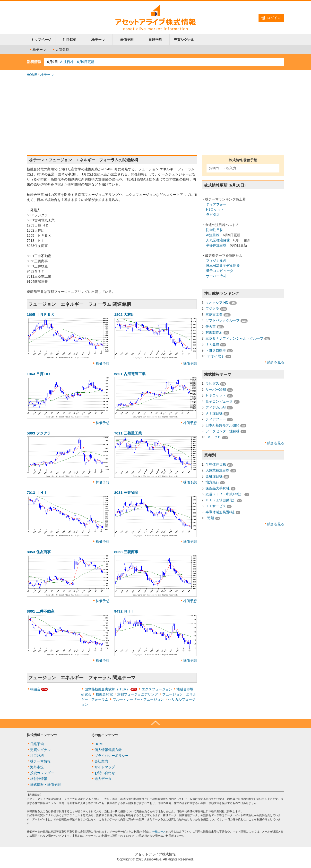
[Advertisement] (155, 116)
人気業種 (60, 50)
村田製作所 (214, 332)
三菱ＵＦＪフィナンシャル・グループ (234, 338)
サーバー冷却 (216, 276)
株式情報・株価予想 (45, 785)
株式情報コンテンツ (42, 735)
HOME (32, 75)
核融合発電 (104, 694)
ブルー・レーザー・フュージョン (138, 699)
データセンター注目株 (223, 431)
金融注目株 (214, 476)
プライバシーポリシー (112, 756)
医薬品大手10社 (218, 488)
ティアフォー (216, 204)
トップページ (41, 40)
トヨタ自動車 (216, 350)
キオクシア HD (217, 303)
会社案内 (101, 761)
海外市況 (37, 767)
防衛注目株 (215, 230)
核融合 (35, 689)
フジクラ (212, 308)
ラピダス (213, 215)
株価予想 (127, 40)
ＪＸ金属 (212, 344)
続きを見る (276, 362)
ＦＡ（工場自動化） (221, 500)
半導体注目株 (216, 245)
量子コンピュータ (220, 271)
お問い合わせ (105, 773)
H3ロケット (215, 209)
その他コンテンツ (105, 735)
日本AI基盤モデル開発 (223, 266)
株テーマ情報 (40, 761)
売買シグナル (184, 40)
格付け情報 (39, 779)
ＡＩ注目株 (214, 413)
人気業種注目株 (218, 240)
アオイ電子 (216, 356)
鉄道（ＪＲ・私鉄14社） (225, 494)
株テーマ (98, 40)
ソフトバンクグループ (223, 320)
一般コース (159, 832)
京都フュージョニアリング (138, 694)
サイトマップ (105, 767)
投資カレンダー (42, 773)
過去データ (103, 779)
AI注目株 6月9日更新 (77, 62)
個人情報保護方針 (108, 750)
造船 (211, 518)
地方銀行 (212, 482)
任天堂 (211, 326)
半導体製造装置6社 (220, 512)
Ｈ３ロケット (216, 395)
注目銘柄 (69, 40)
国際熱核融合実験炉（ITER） (107, 689)
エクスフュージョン (157, 689)
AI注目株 (213, 235)
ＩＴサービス (216, 506)
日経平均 (155, 40)
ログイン (274, 18)
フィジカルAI (216, 261)
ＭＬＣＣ (214, 437)
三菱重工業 (214, 315)
